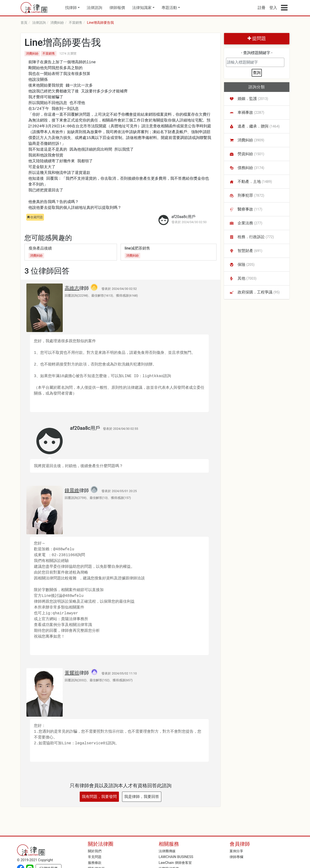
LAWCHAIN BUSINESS (176, 857)
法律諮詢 (94, 8)
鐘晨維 (72, 490)
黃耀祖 (72, 673)
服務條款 (95, 863)
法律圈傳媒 (167, 851)
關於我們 (95, 851)
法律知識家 (142, 8)
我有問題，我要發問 (99, 797)
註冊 (262, 8)
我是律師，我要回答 (142, 797)
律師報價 (117, 8)
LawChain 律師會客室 (175, 863)
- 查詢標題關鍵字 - (257, 53)
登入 (273, 8)
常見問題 (95, 857)
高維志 (72, 288)
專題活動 (169, 8)
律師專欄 (236, 857)
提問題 (257, 38)
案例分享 (236, 851)
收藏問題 (35, 217)
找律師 (71, 8)
